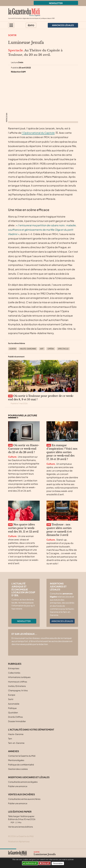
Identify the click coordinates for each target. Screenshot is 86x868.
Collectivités (14, 673)
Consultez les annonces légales (23, 782)
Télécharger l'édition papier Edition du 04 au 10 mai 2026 (22, 819)
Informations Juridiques (19, 677)
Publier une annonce (18, 786)
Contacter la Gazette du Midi (22, 756)
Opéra (51, 349)
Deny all (45, 863)
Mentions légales (16, 760)
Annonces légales (62, 621)
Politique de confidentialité (21, 765)
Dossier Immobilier (17, 721)
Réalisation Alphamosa (19, 841)
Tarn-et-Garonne (16, 743)
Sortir (12, 35)
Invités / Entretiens (17, 686)
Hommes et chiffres (18, 682)
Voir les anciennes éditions (20, 827)
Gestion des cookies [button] (18, 769)
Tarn (10, 739)
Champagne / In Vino (18, 690)
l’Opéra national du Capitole (38, 133)
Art (42, 349)
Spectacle (63, 349)
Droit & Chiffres (15, 717)
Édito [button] (31, 25)
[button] (11, 25)
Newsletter (56, 3)
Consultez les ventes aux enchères (24, 799)
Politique (12, 708)
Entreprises (14, 668)
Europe (12, 695)
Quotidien (13, 712)
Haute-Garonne (28, 349)
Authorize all (30, 863)
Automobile (14, 704)
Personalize (58, 863)
